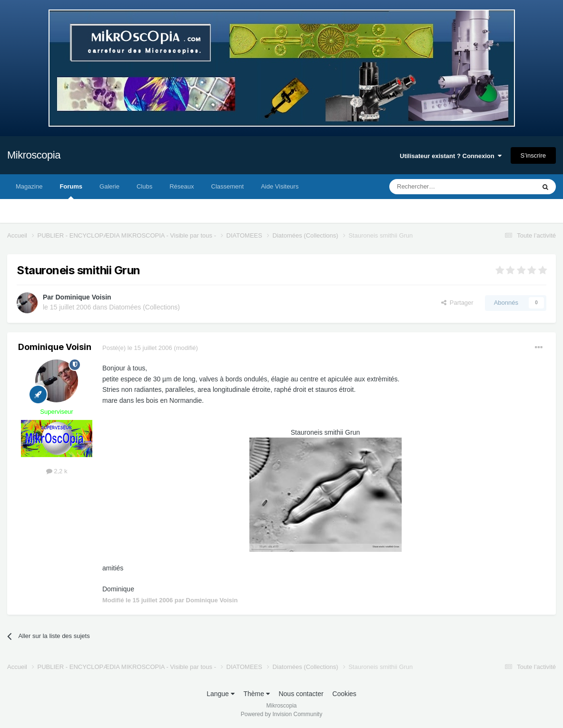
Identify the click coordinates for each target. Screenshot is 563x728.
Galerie (109, 186)
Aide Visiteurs (280, 186)
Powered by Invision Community (281, 714)
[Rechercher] (442, 187)
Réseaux (182, 186)
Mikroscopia (34, 155)
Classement (228, 186)
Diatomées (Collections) (144, 307)
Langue (221, 694)
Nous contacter (301, 694)
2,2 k (57, 471)
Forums (71, 191)
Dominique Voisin (83, 297)
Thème (256, 694)
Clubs (144, 186)
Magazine (29, 186)
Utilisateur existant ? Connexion (451, 156)
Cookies (344, 694)
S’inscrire (533, 155)
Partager (457, 303)
